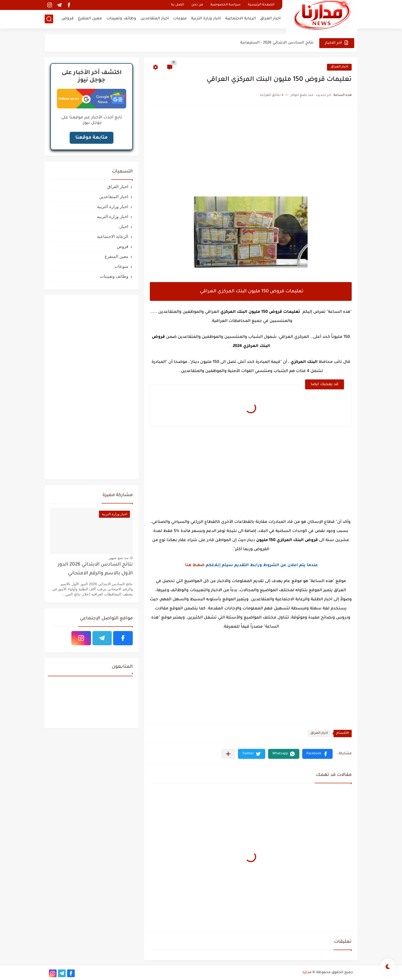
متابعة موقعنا (92, 138)
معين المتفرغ (90, 19)
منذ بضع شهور (119, 558)
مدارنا (307, 973)
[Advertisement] (251, 152)
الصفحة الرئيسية (261, 5)
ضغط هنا (195, 566)
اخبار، (123, 226)
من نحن (197, 5)
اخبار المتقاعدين (155, 19)
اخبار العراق (270, 19)
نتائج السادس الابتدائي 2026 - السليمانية (277, 43)
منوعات (180, 19)
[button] (317, 754)
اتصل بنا (177, 5)
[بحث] (49, 19)
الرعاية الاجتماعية (241, 19)
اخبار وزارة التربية (206, 19)
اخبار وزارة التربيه (113, 216)
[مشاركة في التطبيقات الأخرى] (228, 754)
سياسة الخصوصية (225, 5)
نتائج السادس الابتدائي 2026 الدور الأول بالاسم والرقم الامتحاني (95, 569)
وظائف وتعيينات (121, 19)
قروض (68, 19)
